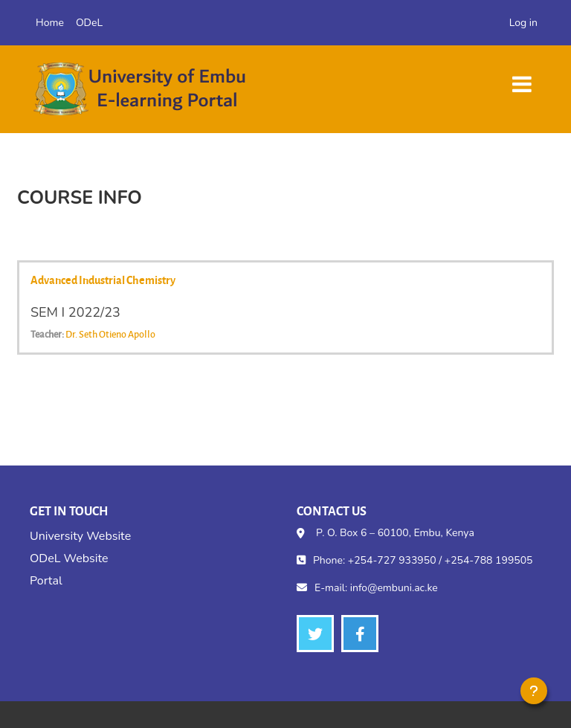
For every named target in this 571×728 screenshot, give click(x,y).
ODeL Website (69, 558)
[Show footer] (534, 691)
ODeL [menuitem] (89, 23)
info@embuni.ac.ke (394, 588)
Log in (523, 23)
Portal (46, 581)
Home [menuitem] (50, 23)
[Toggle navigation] (522, 77)
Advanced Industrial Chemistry (103, 280)
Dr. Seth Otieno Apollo (110, 334)
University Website (80, 536)
